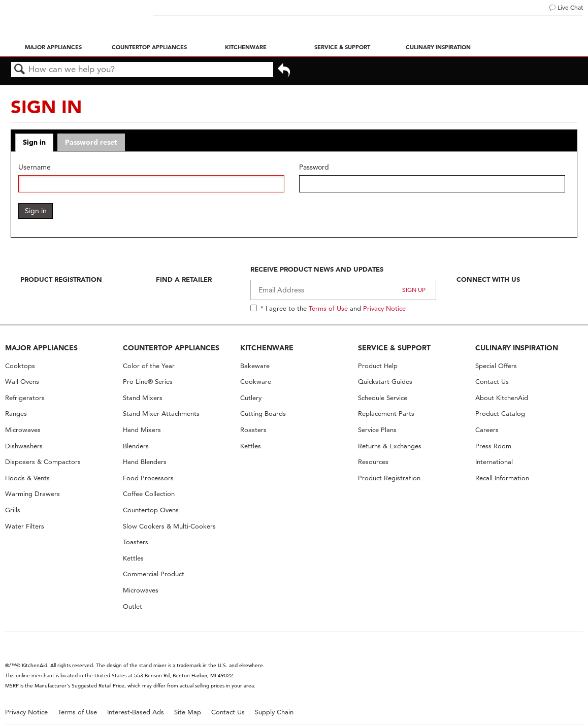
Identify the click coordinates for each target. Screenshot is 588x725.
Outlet (133, 606)
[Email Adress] (343, 290)
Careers (487, 430)
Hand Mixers (142, 430)
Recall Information (502, 478)
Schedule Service (383, 398)
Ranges (16, 414)
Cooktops (20, 366)
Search (20, 70)
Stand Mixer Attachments (161, 414)
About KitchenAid (502, 398)
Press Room (493, 446)
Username (35, 167)
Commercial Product (154, 574)
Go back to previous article (284, 71)
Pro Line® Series (148, 382)
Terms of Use (328, 308)
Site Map (188, 712)
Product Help (378, 366)
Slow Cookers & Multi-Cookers (169, 526)
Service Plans (377, 430)
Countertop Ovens (151, 510)
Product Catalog (500, 414)
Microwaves (23, 430)
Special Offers (496, 366)
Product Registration (61, 279)
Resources (373, 462)
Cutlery (251, 398)
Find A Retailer (184, 279)
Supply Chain (274, 712)
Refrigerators (25, 398)
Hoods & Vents (27, 478)
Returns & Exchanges (390, 446)
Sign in (34, 142)
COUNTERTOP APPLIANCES (171, 348)
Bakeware (255, 366)
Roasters (253, 430)
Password (314, 167)
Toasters (136, 542)
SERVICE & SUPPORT (394, 348)
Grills (13, 510)
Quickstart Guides (385, 382)
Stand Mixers (143, 398)
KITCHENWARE (267, 348)
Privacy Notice (384, 308)
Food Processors (148, 478)
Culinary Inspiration (438, 47)
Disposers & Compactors (43, 462)
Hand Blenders (145, 462)
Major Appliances (53, 47)
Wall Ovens (22, 382)
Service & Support (342, 47)
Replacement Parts (386, 414)
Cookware (256, 382)
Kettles (133, 558)
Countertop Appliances (149, 47)
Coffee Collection (149, 494)
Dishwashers (24, 446)
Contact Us (492, 382)
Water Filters (25, 526)
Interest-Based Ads (136, 712)
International (494, 462)
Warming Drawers (32, 494)
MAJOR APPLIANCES (41, 348)
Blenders (136, 446)
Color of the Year (149, 366)
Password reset (91, 142)
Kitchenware (246, 47)
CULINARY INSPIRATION (517, 348)
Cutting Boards (263, 414)
